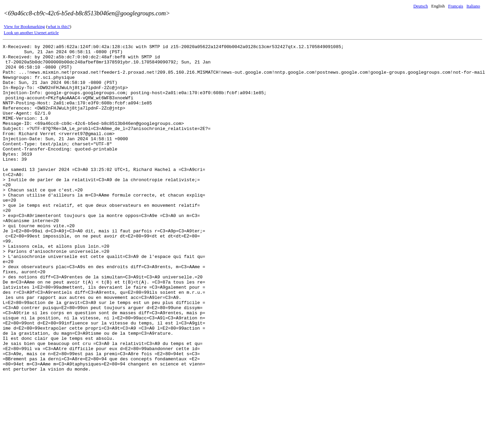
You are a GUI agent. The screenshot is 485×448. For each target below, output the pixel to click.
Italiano (473, 6)
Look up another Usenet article (31, 33)
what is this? (59, 26)
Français (456, 6)
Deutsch (421, 6)
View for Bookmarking (24, 26)
